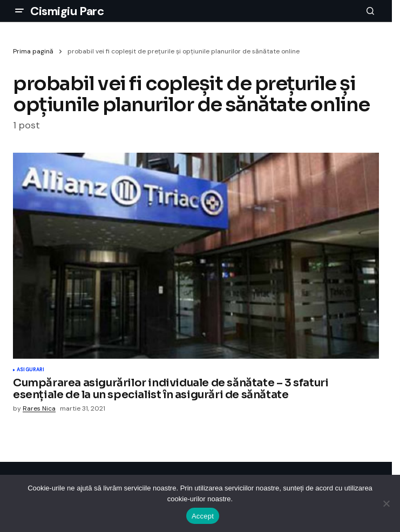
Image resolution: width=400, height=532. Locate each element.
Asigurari (31, 370)
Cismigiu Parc (67, 11)
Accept (203, 516)
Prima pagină (33, 51)
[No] (387, 503)
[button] (19, 11)
